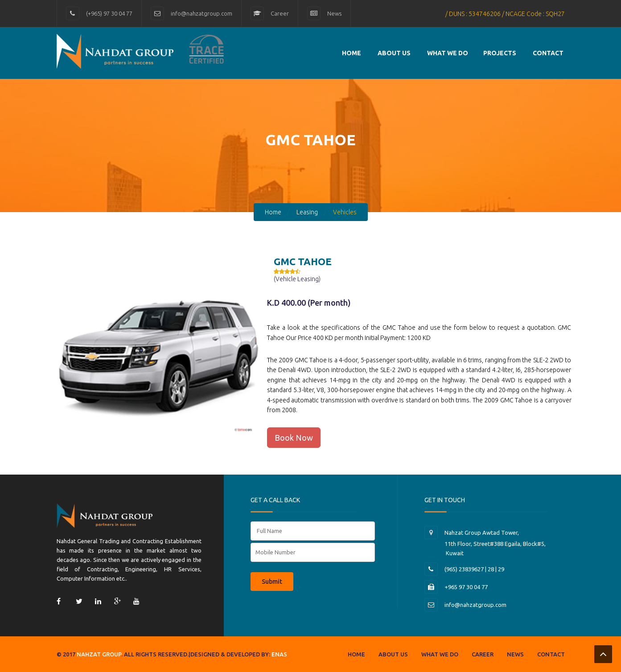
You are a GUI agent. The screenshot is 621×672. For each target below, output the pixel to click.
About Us (394, 53)
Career (280, 13)
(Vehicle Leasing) (297, 279)
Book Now (294, 438)
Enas (279, 654)
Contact (551, 654)
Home (352, 53)
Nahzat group (99, 654)
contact (548, 53)
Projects (500, 53)
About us (393, 654)
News (334, 13)
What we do (448, 53)
